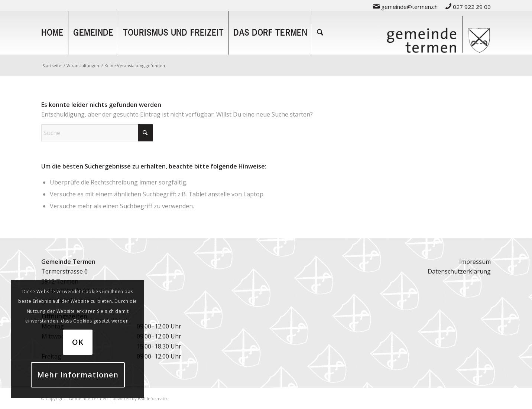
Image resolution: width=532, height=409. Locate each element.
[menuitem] (406, 6)
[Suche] (320, 33)
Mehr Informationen (78, 375)
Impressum (475, 262)
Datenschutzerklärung (459, 271)
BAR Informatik (153, 398)
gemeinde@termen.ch (405, 7)
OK (78, 342)
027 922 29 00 (468, 7)
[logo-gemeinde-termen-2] (438, 33)
